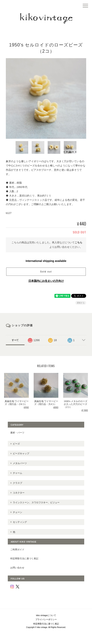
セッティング (20, 522)
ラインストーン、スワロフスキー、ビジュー (36, 502)
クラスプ (18, 483)
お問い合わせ (17, 568)
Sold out (46, 272)
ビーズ (16, 444)
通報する (81, 303)
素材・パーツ (17, 433)
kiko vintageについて (46, 615)
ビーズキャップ (21, 453)
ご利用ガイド (17, 549)
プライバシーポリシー (46, 619)
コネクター (19, 493)
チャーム (18, 473)
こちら (78, 242)
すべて (15, 340)
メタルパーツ (20, 463)
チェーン (18, 512)
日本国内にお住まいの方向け (46, 281)
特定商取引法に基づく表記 (24, 558)
